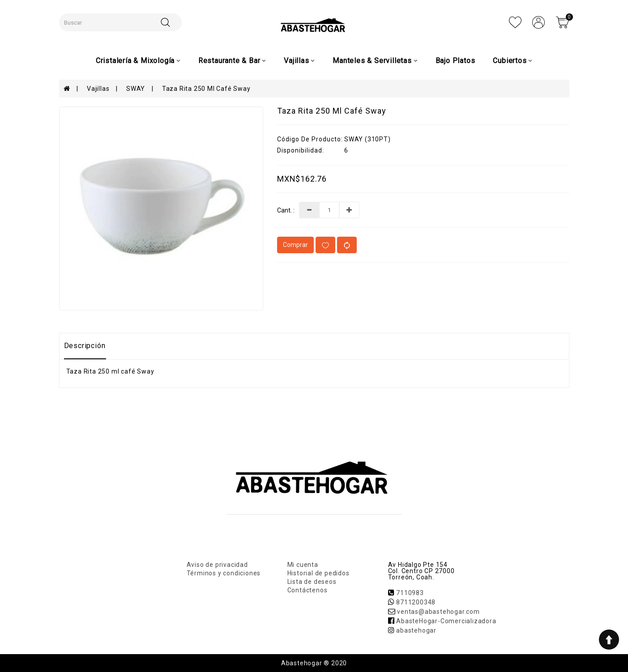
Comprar (295, 245)
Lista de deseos (312, 582)
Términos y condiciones (224, 573)
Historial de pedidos (318, 573)
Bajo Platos (455, 61)
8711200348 (416, 602)
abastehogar (416, 630)
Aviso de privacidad (217, 565)
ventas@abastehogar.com (438, 612)
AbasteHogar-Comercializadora (446, 621)
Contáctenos (308, 590)
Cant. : (286, 211)
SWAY (136, 89)
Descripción (85, 346)
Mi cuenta (303, 565)
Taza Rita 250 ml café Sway (206, 89)
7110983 (410, 593)
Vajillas (98, 89)
